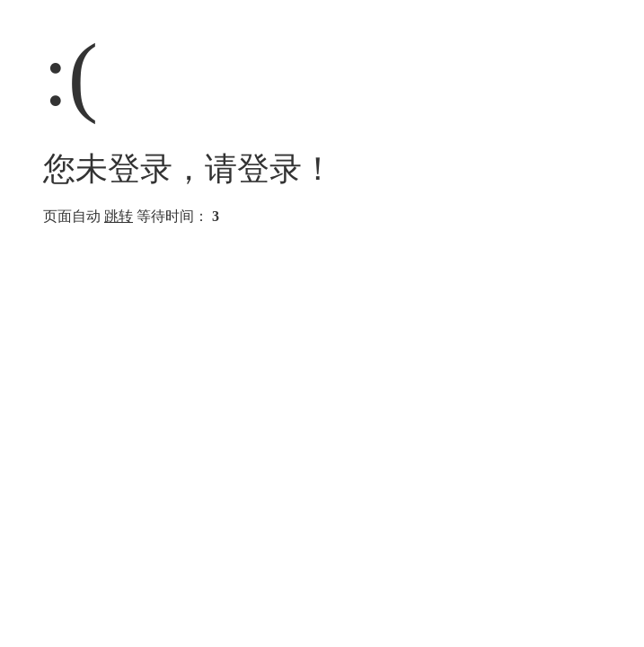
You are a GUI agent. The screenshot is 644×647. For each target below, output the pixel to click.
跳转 (119, 216)
